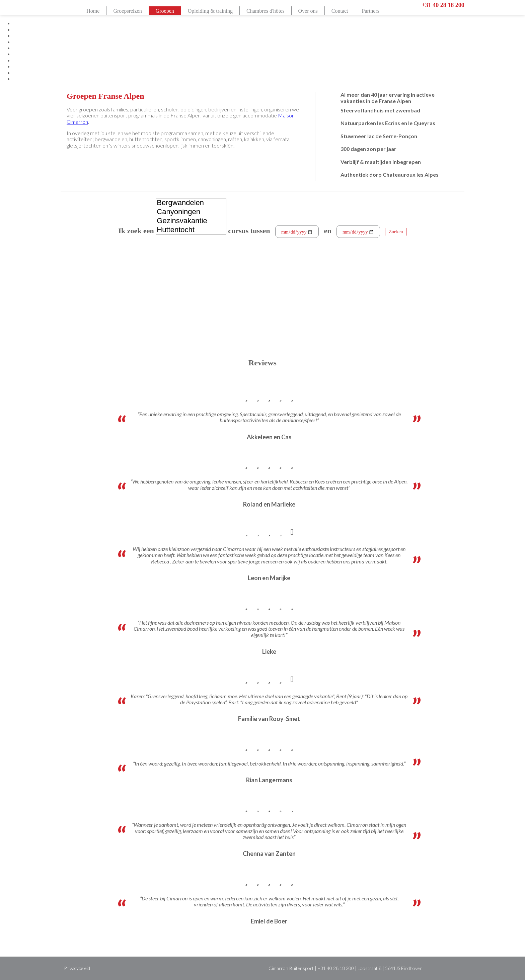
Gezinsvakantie (191, 221)
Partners (371, 11)
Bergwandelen (191, 203)
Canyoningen (191, 212)
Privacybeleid (77, 968)
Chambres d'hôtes (266, 11)
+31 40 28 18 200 (443, 5)
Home (93, 11)
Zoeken (396, 232)
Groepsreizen (127, 11)
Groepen (165, 11)
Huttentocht (191, 230)
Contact (340, 11)
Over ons (308, 11)
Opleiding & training (210, 11)
